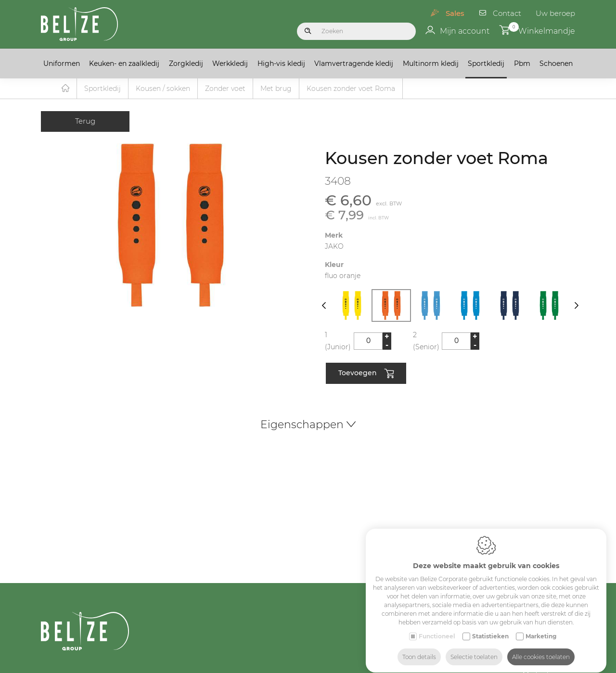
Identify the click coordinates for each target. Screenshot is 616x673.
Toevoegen (366, 374)
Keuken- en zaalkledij (124, 63)
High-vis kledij (281, 63)
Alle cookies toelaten (541, 648)
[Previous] (324, 306)
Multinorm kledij (431, 63)
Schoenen (556, 63)
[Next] (576, 306)
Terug (85, 121)
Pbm (522, 63)
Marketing (541, 627)
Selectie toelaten (474, 648)
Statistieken (490, 627)
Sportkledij (486, 63)
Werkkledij (230, 63)
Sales (455, 13)
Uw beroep (555, 13)
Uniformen (62, 63)
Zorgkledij (186, 63)
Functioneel (437, 627)
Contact (507, 13)
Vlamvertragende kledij (354, 63)
